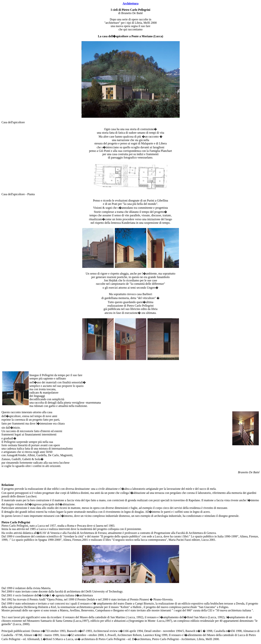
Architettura (131, 3)
